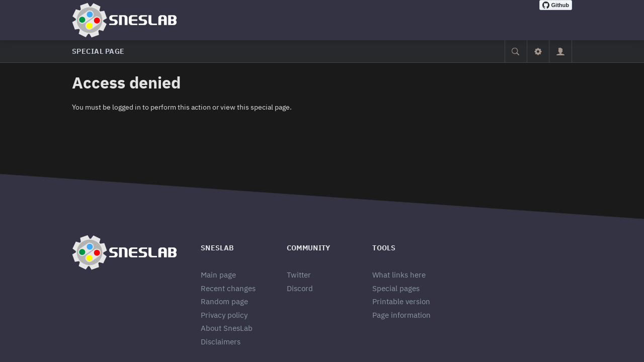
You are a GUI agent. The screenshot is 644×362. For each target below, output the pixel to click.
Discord (300, 288)
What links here (399, 275)
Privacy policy (224, 315)
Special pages (396, 288)
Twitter (299, 275)
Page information (401, 315)
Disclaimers (221, 342)
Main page (218, 275)
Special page (98, 51)
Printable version (401, 301)
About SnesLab (227, 328)
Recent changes (228, 288)
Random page (224, 301)
